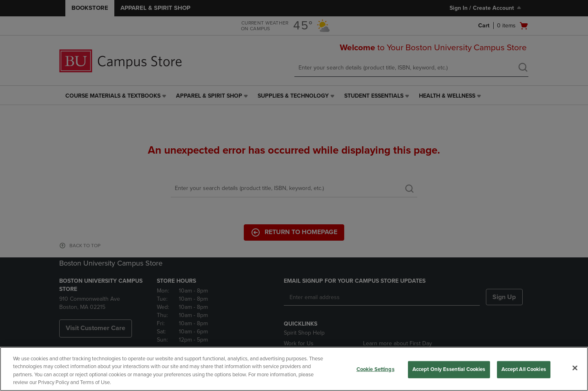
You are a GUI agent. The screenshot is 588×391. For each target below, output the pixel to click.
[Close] (575, 368)
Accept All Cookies (524, 369)
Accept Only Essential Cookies (449, 369)
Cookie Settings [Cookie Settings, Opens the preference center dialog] (375, 369)
